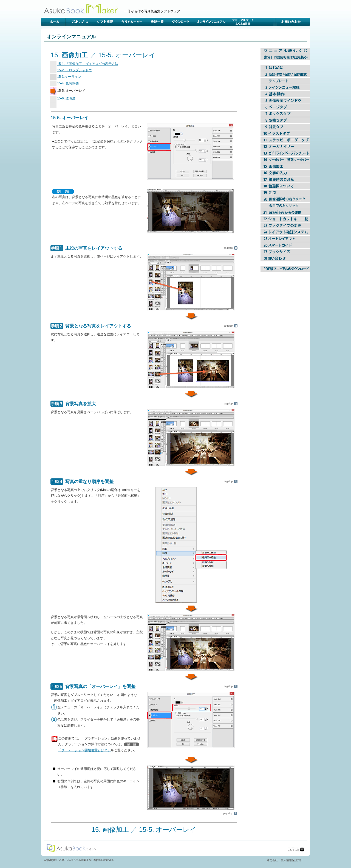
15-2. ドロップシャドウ (74, 70)
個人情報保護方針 (292, 860)
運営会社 (272, 860)
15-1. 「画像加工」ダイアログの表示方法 (88, 64)
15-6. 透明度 (66, 98)
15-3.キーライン (69, 77)
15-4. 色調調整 (68, 83)
